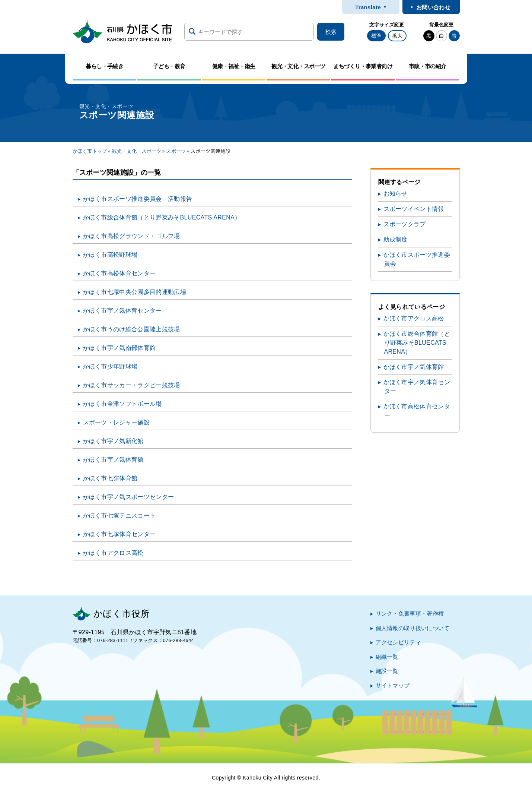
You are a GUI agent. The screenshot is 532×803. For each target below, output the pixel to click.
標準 (376, 36)
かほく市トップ (90, 151)
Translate (368, 7)
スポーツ (176, 151)
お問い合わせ (433, 7)
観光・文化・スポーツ (137, 151)
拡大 (397, 36)
